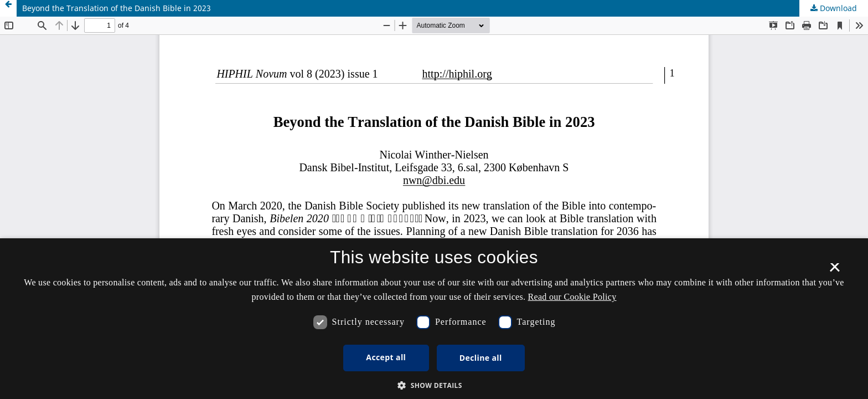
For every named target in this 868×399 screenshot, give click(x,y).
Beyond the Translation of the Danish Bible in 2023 (117, 8)
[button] (434, 385)
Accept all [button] (386, 357)
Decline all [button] (481, 358)
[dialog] (434, 319)
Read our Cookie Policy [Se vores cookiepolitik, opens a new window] (572, 297)
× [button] (835, 271)
